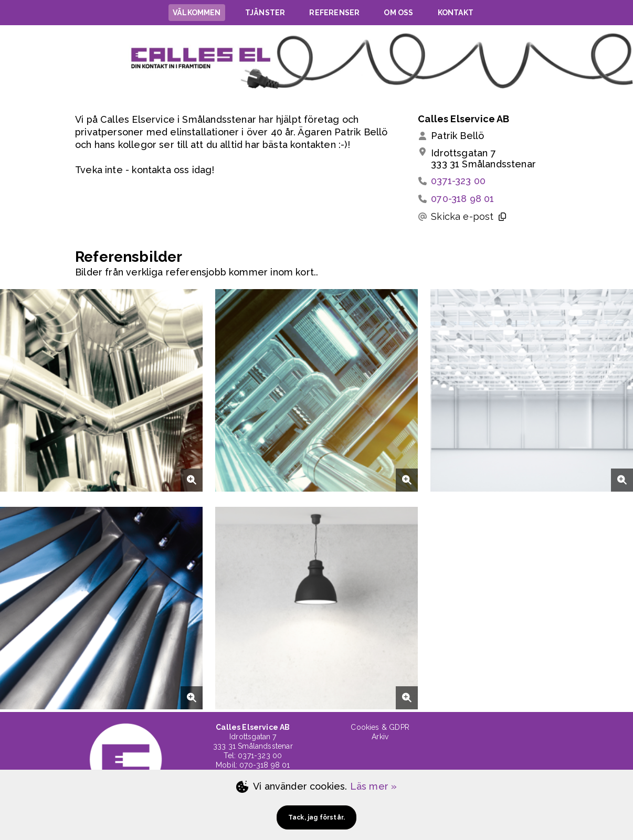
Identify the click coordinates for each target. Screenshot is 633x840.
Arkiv (380, 737)
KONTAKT (456, 13)
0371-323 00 (458, 181)
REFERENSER (334, 13)
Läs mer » (374, 786)
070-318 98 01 (462, 199)
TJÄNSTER (265, 13)
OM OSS (398, 13)
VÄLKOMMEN (197, 13)
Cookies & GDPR (380, 727)
